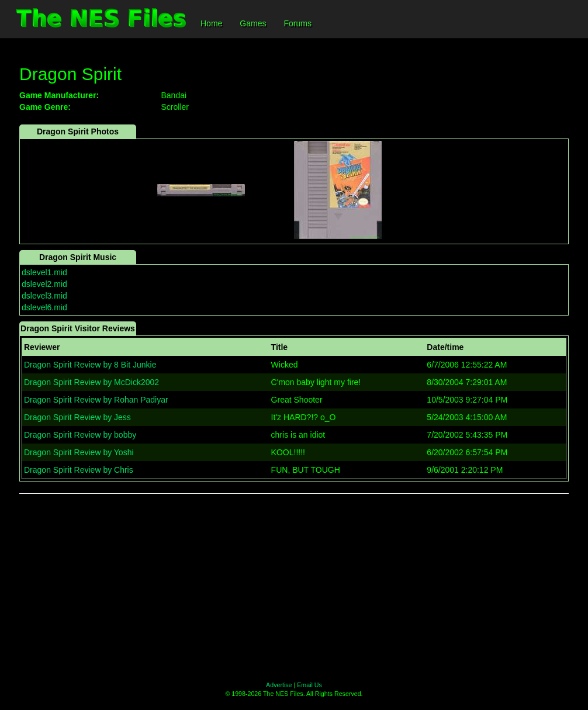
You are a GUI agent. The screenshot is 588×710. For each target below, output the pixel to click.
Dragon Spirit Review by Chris (79, 470)
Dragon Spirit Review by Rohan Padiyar (96, 400)
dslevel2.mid (44, 284)
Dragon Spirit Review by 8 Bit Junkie (90, 365)
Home (211, 23)
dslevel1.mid (44, 272)
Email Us (309, 685)
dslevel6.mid (44, 307)
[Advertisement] (294, 587)
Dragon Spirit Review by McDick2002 (91, 382)
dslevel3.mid (44, 296)
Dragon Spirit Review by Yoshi (79, 452)
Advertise (279, 685)
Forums (297, 23)
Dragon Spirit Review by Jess (77, 417)
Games (253, 23)
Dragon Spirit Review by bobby (80, 435)
